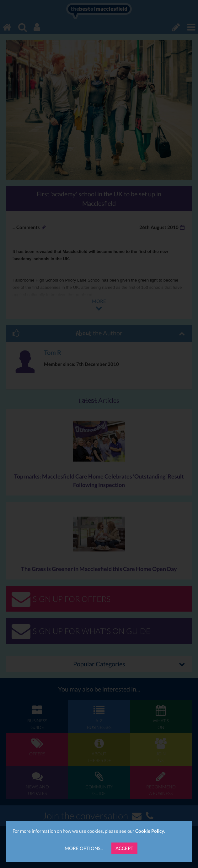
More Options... (84, 848)
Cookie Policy (150, 831)
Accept (124, 848)
